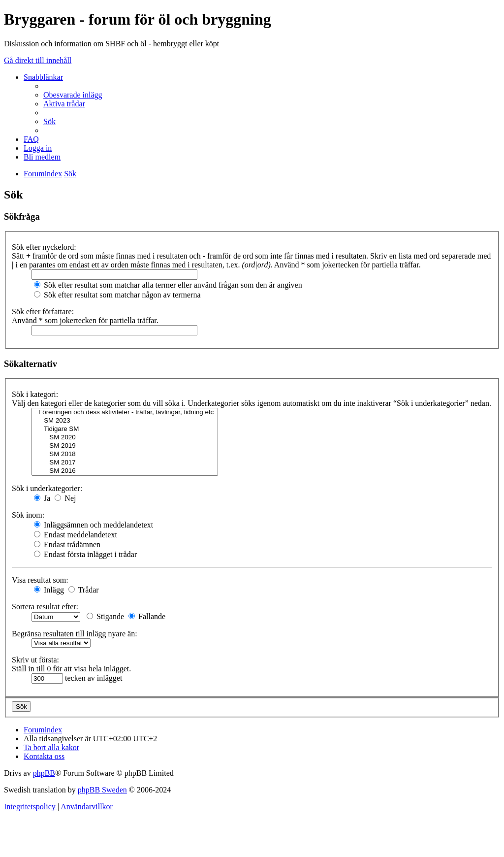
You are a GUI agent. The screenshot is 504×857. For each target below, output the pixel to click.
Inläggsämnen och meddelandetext (94, 525)
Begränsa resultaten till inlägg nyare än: (75, 634)
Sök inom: (28, 515)
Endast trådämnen (67, 544)
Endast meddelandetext (76, 535)
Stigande (105, 616)
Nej (65, 498)
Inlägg (49, 590)
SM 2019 (125, 446)
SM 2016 (125, 471)
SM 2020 (125, 438)
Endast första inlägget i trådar (85, 554)
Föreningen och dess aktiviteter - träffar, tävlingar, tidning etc (125, 412)
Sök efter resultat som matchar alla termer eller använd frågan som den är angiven (168, 285)
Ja (42, 498)
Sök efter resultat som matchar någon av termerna (117, 295)
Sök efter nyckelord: (44, 247)
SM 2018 (125, 454)
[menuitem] (73, 95)
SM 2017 (125, 463)
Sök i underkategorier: (47, 488)
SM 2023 (125, 421)
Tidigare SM (125, 429)
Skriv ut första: (35, 660)
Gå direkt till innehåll (38, 60)
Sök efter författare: (43, 312)
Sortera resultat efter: (45, 607)
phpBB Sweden (102, 790)
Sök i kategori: (35, 394)
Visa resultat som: (40, 580)
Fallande (147, 616)
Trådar (84, 590)
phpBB (44, 773)
